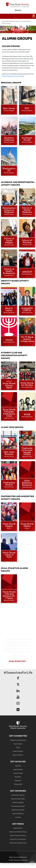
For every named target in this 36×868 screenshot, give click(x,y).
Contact (18, 817)
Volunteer (18, 780)
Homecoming (18, 773)
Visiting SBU (18, 784)
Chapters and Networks (18, 740)
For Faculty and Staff (18, 806)
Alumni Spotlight (18, 802)
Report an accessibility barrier (18, 857)
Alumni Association (18, 810)
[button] (18, 16)
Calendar (18, 766)
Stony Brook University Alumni (11, 21)
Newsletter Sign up (18, 795)
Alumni (18, 10)
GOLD (18, 747)
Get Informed (18, 791)
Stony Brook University (21, 860)
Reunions (18, 777)
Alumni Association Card (18, 843)
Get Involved (18, 762)
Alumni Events (18, 769)
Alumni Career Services (18, 836)
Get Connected (26, 21)
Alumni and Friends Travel (18, 832)
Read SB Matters (17, 661)
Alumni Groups (6, 23)
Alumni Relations (18, 814)
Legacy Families (18, 751)
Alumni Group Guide (18, 799)
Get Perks (18, 824)
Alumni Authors (18, 755)
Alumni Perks (18, 828)
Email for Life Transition (18, 839)
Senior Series (18, 744)
